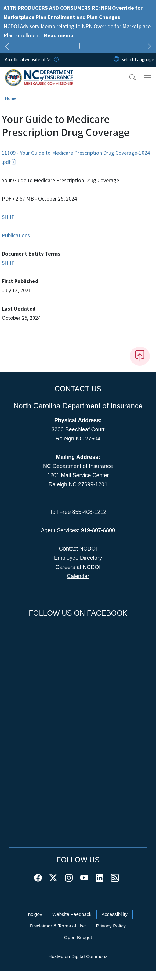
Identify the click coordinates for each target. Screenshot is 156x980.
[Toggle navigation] (147, 78)
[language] (138, 60)
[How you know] (56, 60)
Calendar (78, 576)
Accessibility (115, 914)
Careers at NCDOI (78, 567)
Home (11, 98)
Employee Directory (78, 558)
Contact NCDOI (78, 549)
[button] (129, 78)
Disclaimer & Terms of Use (58, 926)
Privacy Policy (111, 926)
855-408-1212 (89, 512)
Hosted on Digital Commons (78, 956)
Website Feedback (72, 914)
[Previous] (7, 47)
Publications (16, 236)
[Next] (149, 47)
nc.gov (35, 914)
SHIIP (8, 217)
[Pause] (78, 47)
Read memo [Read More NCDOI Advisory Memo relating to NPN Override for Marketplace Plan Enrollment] (59, 36)
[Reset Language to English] (116, 60)
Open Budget (78, 937)
